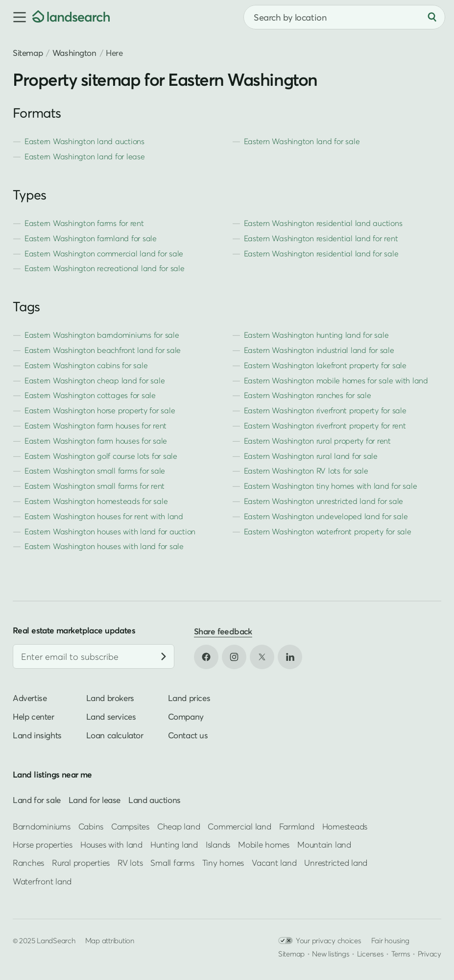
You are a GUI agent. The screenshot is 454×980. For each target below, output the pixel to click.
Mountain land (324, 844)
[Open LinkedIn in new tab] (290, 657)
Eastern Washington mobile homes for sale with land (336, 380)
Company (186, 716)
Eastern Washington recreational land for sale (105, 268)
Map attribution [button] (110, 940)
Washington (74, 53)
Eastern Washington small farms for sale (95, 471)
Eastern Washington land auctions (84, 141)
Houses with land (111, 844)
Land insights (37, 735)
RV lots (130, 863)
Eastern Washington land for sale (302, 141)
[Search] (432, 17)
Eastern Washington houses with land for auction (110, 531)
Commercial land (239, 826)
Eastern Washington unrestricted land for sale (324, 501)
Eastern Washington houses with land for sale (104, 546)
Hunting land (174, 844)
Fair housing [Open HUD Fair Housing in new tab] (390, 940)
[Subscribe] (164, 656)
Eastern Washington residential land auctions (323, 223)
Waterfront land (42, 881)
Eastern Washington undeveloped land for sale (326, 516)
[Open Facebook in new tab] (206, 657)
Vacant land (274, 863)
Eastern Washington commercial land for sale (104, 253)
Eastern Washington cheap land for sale (95, 380)
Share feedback (223, 631)
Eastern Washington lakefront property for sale (325, 365)
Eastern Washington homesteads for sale (96, 501)
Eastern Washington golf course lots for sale (101, 456)
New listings (331, 954)
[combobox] (344, 17)
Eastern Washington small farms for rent (95, 486)
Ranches (28, 863)
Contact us (188, 735)
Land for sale (37, 800)
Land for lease (95, 800)
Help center (34, 716)
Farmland (297, 826)
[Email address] (94, 656)
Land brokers (110, 698)
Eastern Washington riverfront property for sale (325, 410)
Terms (401, 954)
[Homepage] (71, 17)
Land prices (189, 698)
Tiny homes (223, 863)
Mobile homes (264, 844)
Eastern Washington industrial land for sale (319, 350)
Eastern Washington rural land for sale (311, 456)
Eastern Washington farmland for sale (91, 238)
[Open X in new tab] (262, 657)
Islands (218, 844)
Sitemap (28, 53)
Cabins (91, 826)
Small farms (172, 863)
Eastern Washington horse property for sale (100, 410)
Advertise (30, 698)
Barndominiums (42, 826)
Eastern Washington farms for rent (84, 223)
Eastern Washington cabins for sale (86, 365)
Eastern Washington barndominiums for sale (102, 335)
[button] (16, 17)
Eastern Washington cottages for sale (90, 395)
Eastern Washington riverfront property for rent (325, 426)
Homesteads (345, 826)
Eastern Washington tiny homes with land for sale (331, 486)
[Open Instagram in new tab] (234, 657)
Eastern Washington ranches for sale (308, 395)
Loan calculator (115, 735)
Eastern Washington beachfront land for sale (103, 350)
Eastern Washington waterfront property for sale (328, 531)
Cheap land (179, 826)
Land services (111, 716)
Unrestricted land (336, 863)
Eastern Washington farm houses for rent (96, 426)
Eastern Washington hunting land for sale (316, 335)
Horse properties (43, 844)
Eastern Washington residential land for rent (321, 238)
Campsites (130, 826)
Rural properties (81, 863)
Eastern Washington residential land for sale (321, 253)
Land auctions (155, 800)
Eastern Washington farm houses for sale (96, 441)
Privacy (430, 954)
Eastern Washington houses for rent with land (104, 516)
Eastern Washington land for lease (85, 156)
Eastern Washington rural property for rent (317, 441)
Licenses (370, 954)
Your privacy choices (320, 941)
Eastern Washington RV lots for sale (306, 471)
